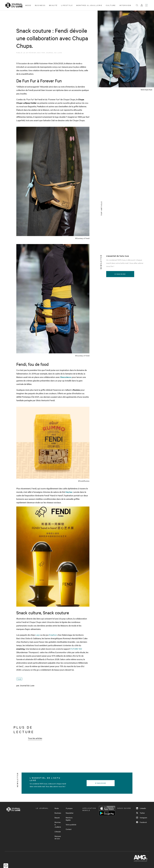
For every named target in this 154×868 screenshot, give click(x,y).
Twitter (140, 813)
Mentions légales (69, 819)
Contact (69, 829)
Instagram (142, 818)
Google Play (107, 813)
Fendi (19, 679)
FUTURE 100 (76, 649)
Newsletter (70, 813)
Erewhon (53, 635)
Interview (125, 5)
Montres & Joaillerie (89, 5)
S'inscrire (120, 274)
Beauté (53, 5)
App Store (107, 808)
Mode (28, 5)
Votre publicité (71, 825)
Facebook (141, 822)
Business (40, 5)
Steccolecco (66, 377)
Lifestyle (67, 5)
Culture (111, 5)
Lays (38, 635)
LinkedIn (141, 808)
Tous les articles (35, 738)
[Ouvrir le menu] (146, 5)
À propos (69, 808)
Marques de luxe (58, 837)
